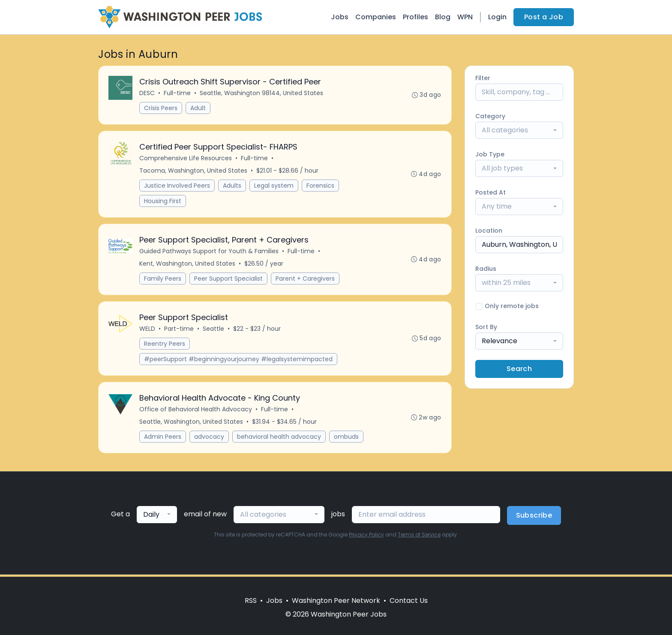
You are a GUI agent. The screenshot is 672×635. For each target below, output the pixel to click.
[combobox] (519, 130)
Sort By (486, 327)
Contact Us (409, 601)
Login (497, 17)
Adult (198, 108)
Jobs (340, 17)
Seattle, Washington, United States (192, 424)
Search (519, 369)
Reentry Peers (165, 345)
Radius (486, 269)
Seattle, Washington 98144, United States (262, 93)
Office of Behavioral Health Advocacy (196, 411)
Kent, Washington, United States (188, 265)
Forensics (321, 186)
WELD (148, 330)
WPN (465, 17)
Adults (232, 186)
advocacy (210, 439)
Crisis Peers (161, 108)
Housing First (163, 202)
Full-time (178, 93)
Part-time (179, 330)
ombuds (347, 439)
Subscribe (534, 517)
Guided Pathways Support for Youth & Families (209, 252)
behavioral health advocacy (279, 439)
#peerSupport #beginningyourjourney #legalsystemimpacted (239, 361)
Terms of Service (419, 537)
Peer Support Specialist (229, 280)
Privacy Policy (366, 537)
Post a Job (544, 17)
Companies (376, 17)
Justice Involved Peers (177, 186)
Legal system (274, 186)
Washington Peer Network (336, 601)
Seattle (214, 330)
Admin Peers (163, 439)
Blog (443, 17)
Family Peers (163, 280)
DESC (147, 93)
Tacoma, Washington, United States (194, 171)
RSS (251, 601)
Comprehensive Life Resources (186, 159)
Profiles (415, 17)
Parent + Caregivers (306, 280)
